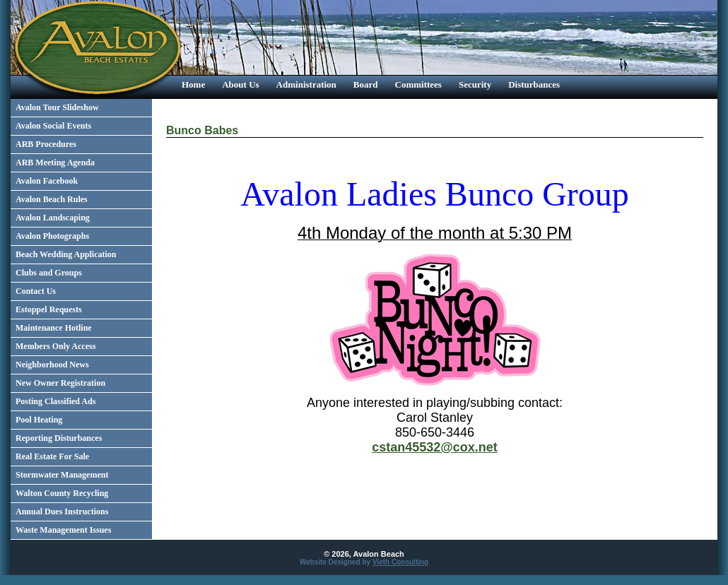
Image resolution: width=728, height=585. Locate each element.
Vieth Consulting (400, 562)
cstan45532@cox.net (435, 447)
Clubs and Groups (49, 273)
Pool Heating (39, 420)
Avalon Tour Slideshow (57, 107)
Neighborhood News (52, 365)
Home (193, 84)
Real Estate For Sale (52, 456)
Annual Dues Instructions (62, 512)
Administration (306, 84)
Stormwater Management (62, 475)
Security (475, 84)
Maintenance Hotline (54, 328)
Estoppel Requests (49, 309)
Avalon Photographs (52, 236)
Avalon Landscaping (53, 218)
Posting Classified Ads (55, 401)
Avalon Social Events (53, 126)
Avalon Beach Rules (52, 199)
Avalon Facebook (47, 181)
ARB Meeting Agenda (55, 162)
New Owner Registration (60, 383)
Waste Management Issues (63, 530)
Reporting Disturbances (59, 438)
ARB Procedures (46, 144)
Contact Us (36, 291)
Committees (418, 84)
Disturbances (534, 84)
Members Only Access (55, 346)
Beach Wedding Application (66, 254)
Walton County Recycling (62, 493)
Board (366, 84)
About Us (240, 84)
